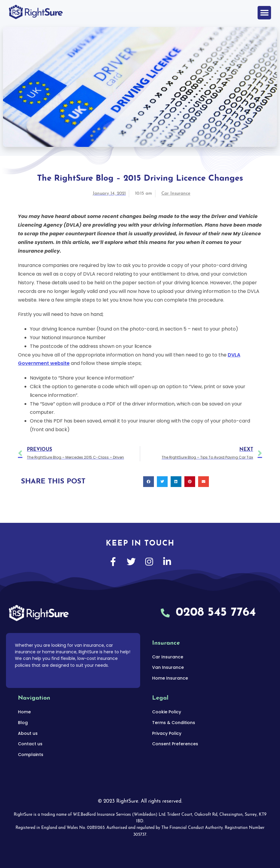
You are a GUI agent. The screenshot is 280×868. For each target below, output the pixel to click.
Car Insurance (176, 194)
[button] (264, 13)
